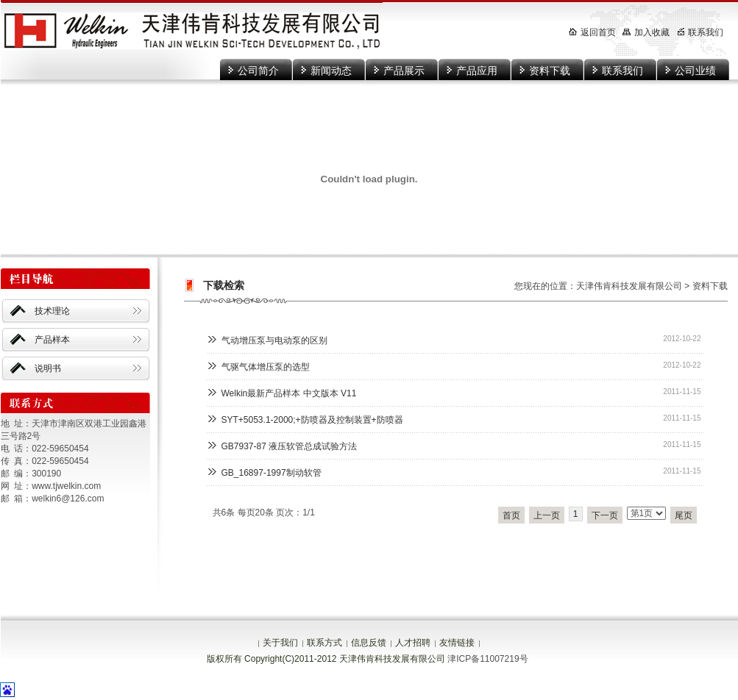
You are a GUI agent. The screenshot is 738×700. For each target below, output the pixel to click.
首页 (511, 515)
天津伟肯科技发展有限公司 (629, 286)
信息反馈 (369, 643)
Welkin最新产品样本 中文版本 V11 (289, 393)
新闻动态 (331, 71)
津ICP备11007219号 (487, 659)
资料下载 (550, 71)
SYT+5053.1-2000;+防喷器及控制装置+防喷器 (312, 420)
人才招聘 (413, 643)
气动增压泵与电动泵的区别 (274, 340)
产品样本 (52, 340)
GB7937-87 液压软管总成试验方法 (290, 446)
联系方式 (324, 643)
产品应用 (477, 71)
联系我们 (622, 71)
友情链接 (457, 643)
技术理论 (52, 311)
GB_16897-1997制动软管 (272, 473)
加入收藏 (646, 32)
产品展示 (404, 71)
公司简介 (258, 71)
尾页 (684, 515)
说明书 (48, 368)
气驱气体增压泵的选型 (266, 367)
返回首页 (592, 32)
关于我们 (280, 643)
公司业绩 (695, 71)
